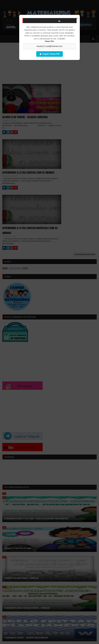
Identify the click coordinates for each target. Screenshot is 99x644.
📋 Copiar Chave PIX (49, 54)
